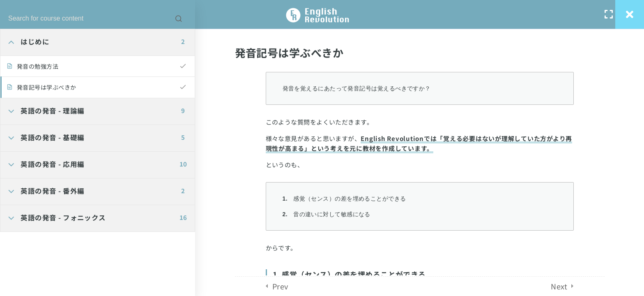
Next (559, 286)
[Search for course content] (179, 18)
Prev (280, 286)
